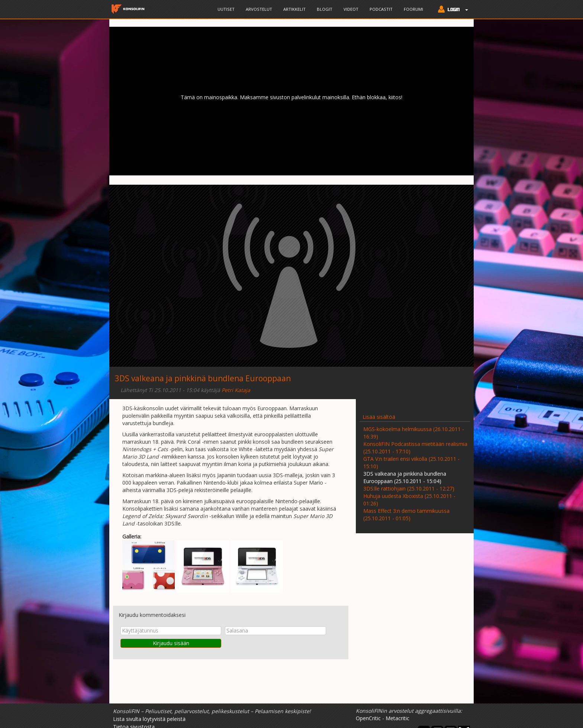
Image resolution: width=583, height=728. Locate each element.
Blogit (325, 9)
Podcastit (381, 9)
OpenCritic (368, 718)
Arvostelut (259, 9)
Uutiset (226, 9)
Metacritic (397, 718)
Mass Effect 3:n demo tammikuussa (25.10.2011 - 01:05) (406, 515)
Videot (351, 9)
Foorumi (413, 9)
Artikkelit (294, 9)
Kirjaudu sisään (171, 643)
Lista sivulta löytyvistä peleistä (149, 719)
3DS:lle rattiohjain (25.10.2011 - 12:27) (409, 488)
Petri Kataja (236, 390)
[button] (451, 10)
